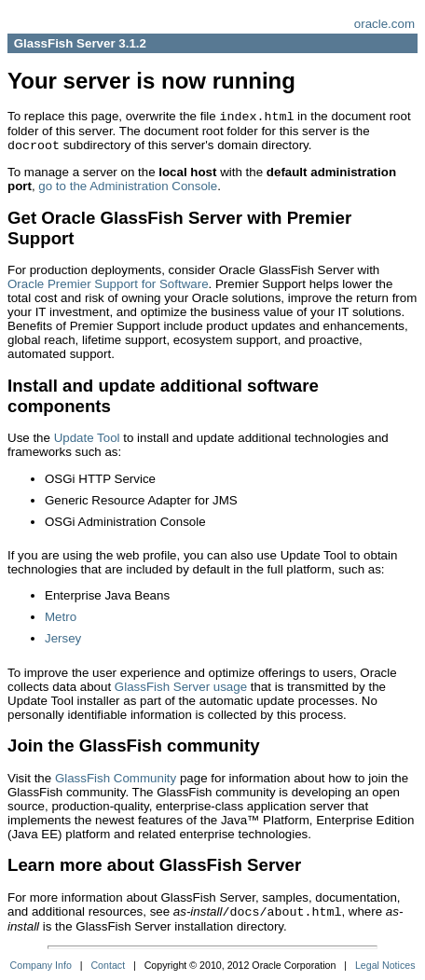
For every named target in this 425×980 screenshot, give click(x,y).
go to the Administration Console (128, 186)
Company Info (41, 965)
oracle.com (384, 24)
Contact (108, 965)
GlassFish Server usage (181, 687)
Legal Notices (385, 965)
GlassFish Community (116, 778)
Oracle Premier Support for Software (108, 284)
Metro (61, 617)
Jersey (63, 638)
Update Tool (87, 438)
